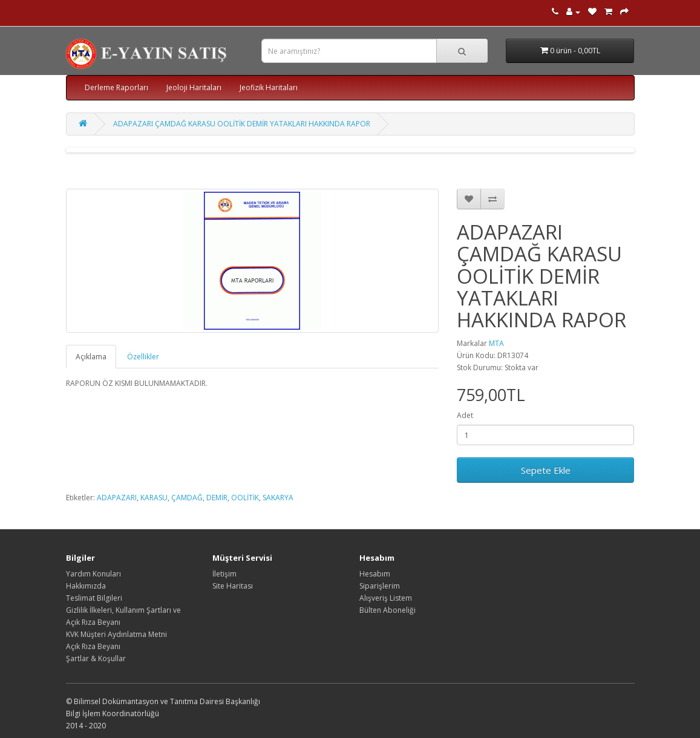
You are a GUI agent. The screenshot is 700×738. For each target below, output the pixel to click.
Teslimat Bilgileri (94, 598)
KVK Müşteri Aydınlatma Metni (116, 634)
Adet (465, 415)
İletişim (224, 574)
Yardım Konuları (93, 574)
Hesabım (375, 574)
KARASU (154, 498)
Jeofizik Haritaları (269, 87)
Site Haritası (233, 586)
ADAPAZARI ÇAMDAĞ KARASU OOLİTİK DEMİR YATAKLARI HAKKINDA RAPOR (242, 124)
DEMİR (217, 498)
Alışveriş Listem (386, 598)
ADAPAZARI (117, 498)
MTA (496, 343)
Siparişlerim (380, 586)
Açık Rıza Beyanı (93, 646)
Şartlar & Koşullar (96, 658)
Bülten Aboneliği (388, 610)
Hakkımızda (86, 586)
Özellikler (143, 357)
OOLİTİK (245, 498)
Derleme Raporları (116, 87)
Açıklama (91, 357)
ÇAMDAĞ (187, 498)
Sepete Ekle (546, 470)
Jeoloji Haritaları (194, 87)
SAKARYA (278, 498)
